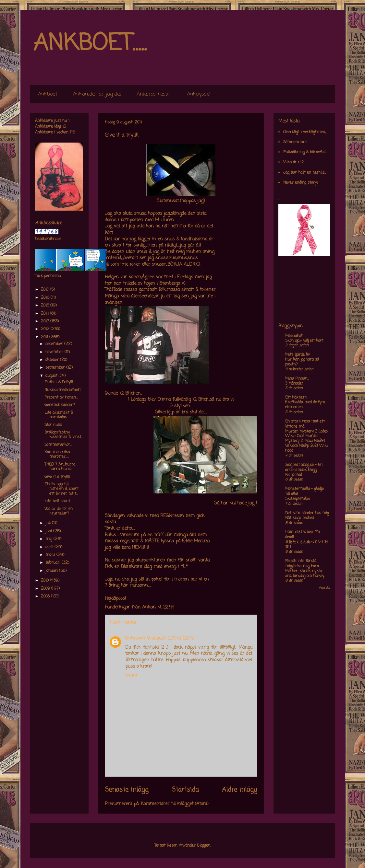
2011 (45, 337)
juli (49, 523)
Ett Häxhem (296, 398)
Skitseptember (298, 499)
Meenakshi (295, 336)
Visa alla (325, 588)
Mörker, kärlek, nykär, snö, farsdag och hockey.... (305, 574)
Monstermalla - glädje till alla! (304, 492)
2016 (46, 298)
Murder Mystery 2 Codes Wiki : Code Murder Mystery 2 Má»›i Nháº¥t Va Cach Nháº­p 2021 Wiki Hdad (306, 441)
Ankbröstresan (154, 94)
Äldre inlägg (240, 790)
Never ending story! (300, 183)
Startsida (185, 790)
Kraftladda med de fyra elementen (305, 405)
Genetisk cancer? (60, 405)
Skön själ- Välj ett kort (304, 341)
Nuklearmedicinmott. (63, 390)
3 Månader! (295, 384)
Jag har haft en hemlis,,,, (304, 173)
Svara (131, 675)
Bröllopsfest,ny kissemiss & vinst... (64, 435)
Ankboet (48, 94)
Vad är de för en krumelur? (59, 511)
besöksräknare (48, 239)
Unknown (135, 638)
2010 (45, 581)
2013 (46, 321)
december (55, 344)
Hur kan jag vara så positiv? (302, 362)
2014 (45, 314)
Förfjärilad (294, 475)
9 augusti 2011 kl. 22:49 (171, 638)
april (50, 547)
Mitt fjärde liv (298, 355)
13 (64, 127)
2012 (46, 329)
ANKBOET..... (90, 44)
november (55, 352)
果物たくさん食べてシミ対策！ (307, 544)
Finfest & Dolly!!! (59, 382)
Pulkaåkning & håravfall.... (306, 152)
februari (54, 563)
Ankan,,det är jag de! (97, 94)
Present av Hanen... (61, 398)
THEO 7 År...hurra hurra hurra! (60, 467)
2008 (46, 596)
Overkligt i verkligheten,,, (305, 132)
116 (72, 133)
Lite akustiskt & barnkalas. (59, 415)
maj (49, 539)
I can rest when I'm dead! (303, 535)
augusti (53, 376)
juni (49, 531)
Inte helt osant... (58, 501)
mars (51, 555)
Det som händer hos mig (307, 513)
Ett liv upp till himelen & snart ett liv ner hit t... (61, 489)
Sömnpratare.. (296, 142)
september (56, 368)
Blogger (203, 846)
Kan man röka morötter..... (57, 455)
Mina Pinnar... (297, 379)
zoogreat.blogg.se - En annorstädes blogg (304, 468)
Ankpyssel (199, 94)
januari (52, 571)
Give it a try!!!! (57, 477)
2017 (45, 290)
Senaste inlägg (127, 790)
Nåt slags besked (299, 518)
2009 (46, 589)
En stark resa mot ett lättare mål (305, 424)
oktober (53, 360)
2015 (46, 306)
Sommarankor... (58, 445)
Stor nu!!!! (53, 425)
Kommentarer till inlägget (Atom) (175, 804)
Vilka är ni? (293, 162)
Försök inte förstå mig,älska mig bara (302, 564)
